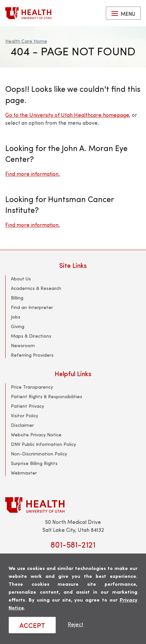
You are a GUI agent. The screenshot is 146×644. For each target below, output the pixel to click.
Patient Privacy (27, 406)
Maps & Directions (31, 336)
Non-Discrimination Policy (39, 454)
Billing (17, 298)
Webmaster (24, 473)
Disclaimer (22, 425)
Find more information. (33, 174)
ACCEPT (32, 625)
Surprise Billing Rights (34, 463)
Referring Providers (32, 355)
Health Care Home (26, 41)
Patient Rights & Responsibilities (47, 396)
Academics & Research (36, 288)
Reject (75, 624)
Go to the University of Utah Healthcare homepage (67, 115)
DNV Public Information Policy (43, 444)
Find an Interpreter (32, 307)
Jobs (16, 317)
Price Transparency (32, 387)
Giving (18, 326)
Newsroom (23, 345)
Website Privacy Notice (36, 435)
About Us (21, 279)
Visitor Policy (24, 415)
